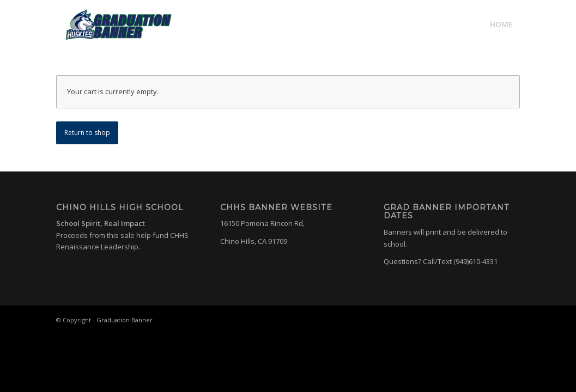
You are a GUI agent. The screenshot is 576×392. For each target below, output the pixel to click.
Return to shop (87, 133)
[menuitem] (501, 24)
